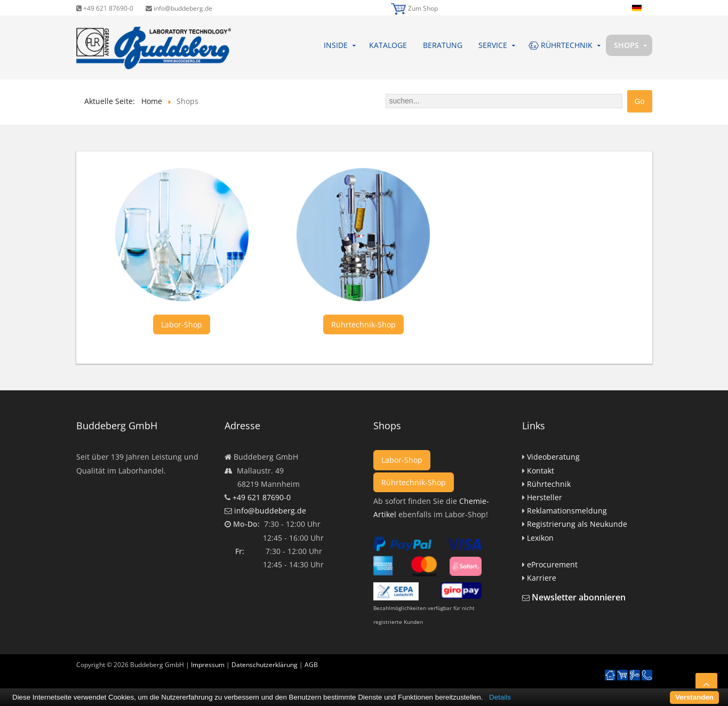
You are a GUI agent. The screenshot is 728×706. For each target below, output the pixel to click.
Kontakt (541, 471)
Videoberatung (553, 457)
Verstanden (694, 697)
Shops (626, 45)
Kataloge (388, 45)
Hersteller (545, 497)
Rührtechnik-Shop (363, 324)
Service (493, 45)
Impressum (208, 665)
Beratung (443, 45)
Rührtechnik (549, 484)
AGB (311, 665)
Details (500, 697)
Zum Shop (423, 8)
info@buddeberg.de (179, 8)
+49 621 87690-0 (105, 8)
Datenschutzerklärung (265, 665)
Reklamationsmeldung (567, 511)
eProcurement (552, 564)
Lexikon (540, 538)
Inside (336, 45)
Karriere (542, 578)
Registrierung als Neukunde (577, 524)
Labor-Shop (182, 324)
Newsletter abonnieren (579, 597)
